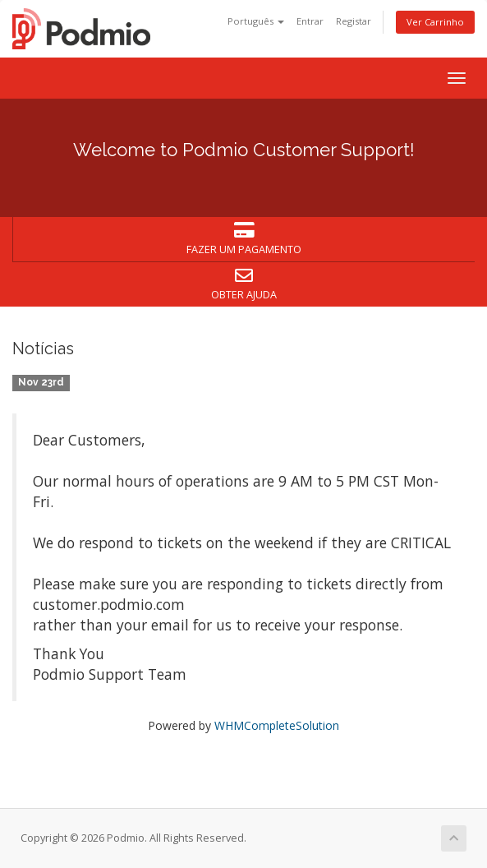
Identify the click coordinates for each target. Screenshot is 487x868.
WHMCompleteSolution (277, 725)
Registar (354, 21)
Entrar (310, 21)
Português (256, 21)
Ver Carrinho (435, 22)
